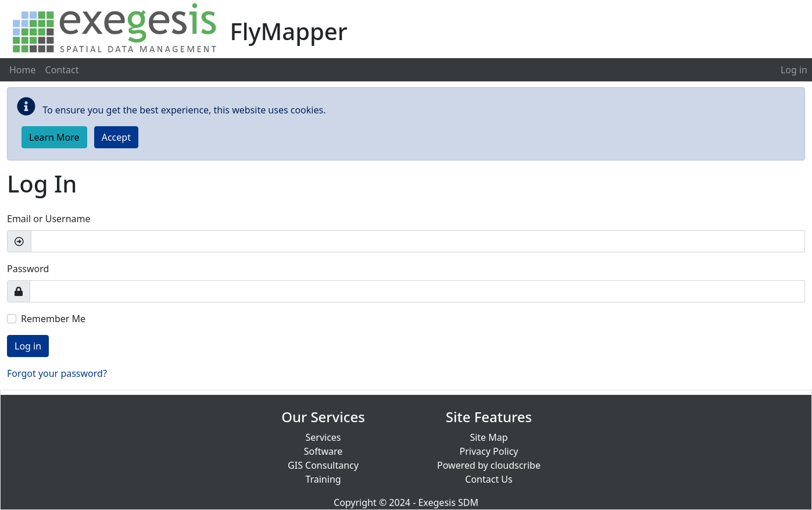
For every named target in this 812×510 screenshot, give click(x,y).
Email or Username (49, 219)
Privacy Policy (489, 451)
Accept (116, 137)
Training (323, 479)
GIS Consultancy (323, 465)
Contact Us (489, 479)
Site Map (489, 437)
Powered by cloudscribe (489, 465)
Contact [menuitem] (62, 70)
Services (323, 437)
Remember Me (53, 319)
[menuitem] (794, 70)
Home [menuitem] (23, 70)
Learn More (54, 137)
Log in (794, 70)
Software (323, 451)
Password (28, 269)
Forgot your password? (57, 373)
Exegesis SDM (448, 502)
